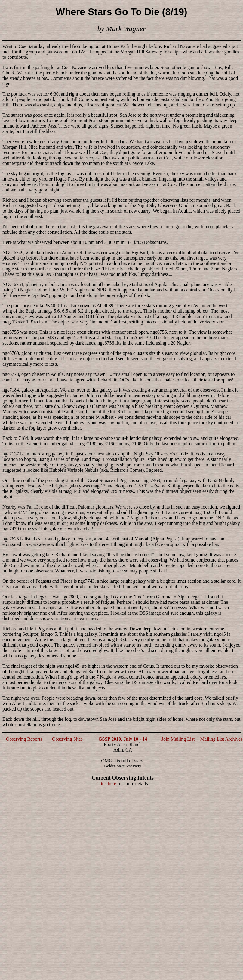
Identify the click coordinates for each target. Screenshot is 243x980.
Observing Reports (24, 739)
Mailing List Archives (221, 739)
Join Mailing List (178, 739)
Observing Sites (67, 739)
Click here (106, 784)
